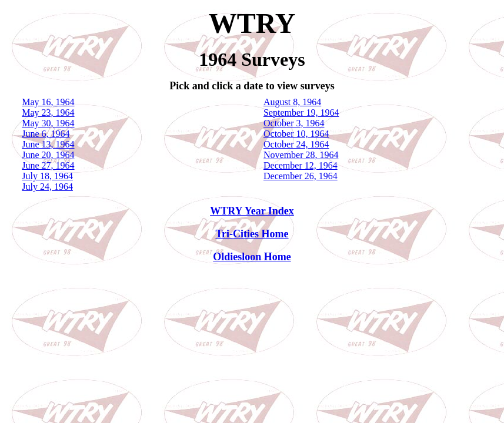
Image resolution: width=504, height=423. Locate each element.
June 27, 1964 (48, 165)
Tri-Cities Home (252, 234)
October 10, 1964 (296, 134)
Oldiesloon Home (252, 257)
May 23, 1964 (48, 113)
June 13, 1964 (48, 144)
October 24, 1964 (296, 144)
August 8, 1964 (292, 102)
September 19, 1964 (301, 113)
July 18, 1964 (47, 176)
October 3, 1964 (294, 123)
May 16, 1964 (48, 102)
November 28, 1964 (301, 155)
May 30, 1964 (48, 123)
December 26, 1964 (301, 176)
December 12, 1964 (301, 165)
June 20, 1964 (48, 155)
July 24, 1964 (47, 187)
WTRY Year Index (252, 211)
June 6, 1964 (46, 134)
